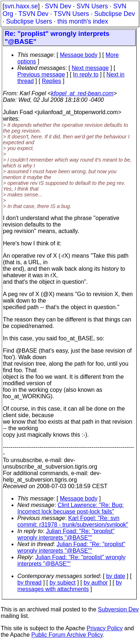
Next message (90, 68)
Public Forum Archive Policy (67, 635)
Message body (79, 55)
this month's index (83, 21)
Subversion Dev (118, 609)
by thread (29, 583)
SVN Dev (58, 6)
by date (115, 576)
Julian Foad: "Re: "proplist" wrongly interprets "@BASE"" (66, 534)
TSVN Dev (33, 14)
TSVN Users (71, 14)
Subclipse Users (29, 21)
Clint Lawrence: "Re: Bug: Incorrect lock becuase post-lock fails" (71, 508)
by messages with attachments (70, 586)
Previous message (41, 74)
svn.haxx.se (21, 6)
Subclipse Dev (115, 14)
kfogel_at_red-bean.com (82, 93)
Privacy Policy (105, 628)
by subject (63, 583)
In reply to (86, 74)
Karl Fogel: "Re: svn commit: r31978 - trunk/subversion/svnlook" (73, 521)
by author (96, 583)
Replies (52, 81)
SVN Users (92, 6)
